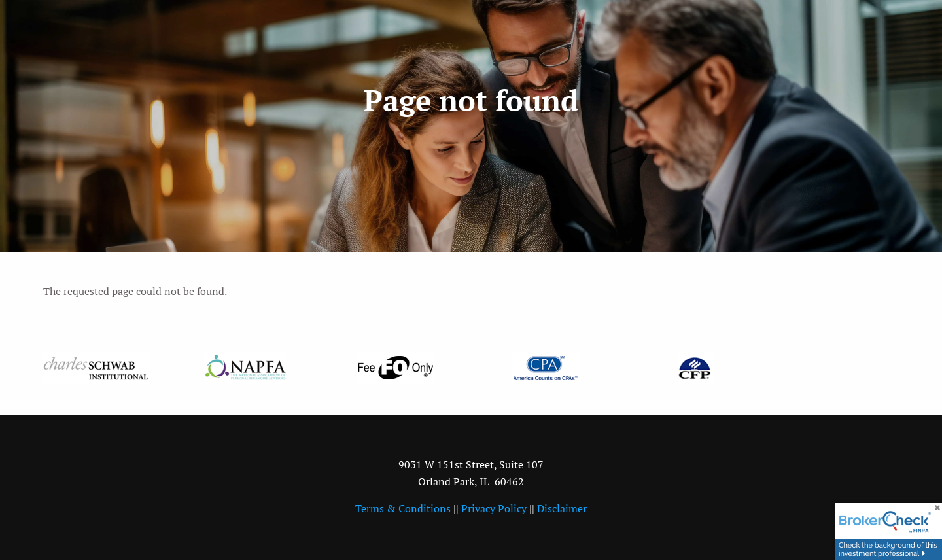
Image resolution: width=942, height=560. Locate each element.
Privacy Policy (494, 508)
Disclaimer (562, 508)
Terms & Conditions (403, 508)
